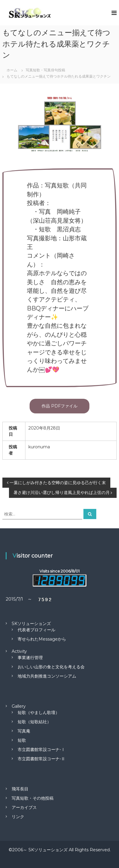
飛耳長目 (20, 789)
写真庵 (24, 731)
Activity (19, 651)
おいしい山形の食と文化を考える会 (51, 667)
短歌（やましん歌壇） (39, 712)
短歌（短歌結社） (34, 722)
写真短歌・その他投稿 (33, 798)
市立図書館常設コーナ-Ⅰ (41, 750)
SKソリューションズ (31, 624)
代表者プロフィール (36, 630)
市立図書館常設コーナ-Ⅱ (41, 759)
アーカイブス (24, 807)
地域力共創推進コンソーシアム (47, 676)
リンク (18, 817)
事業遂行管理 (30, 658)
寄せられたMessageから (42, 639)
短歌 (22, 740)
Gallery (19, 706)
